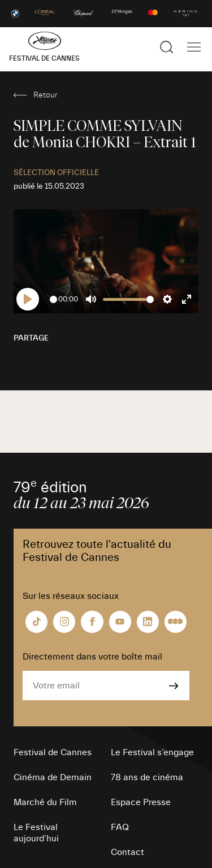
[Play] (28, 299)
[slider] (53, 299)
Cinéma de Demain (53, 777)
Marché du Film (45, 802)
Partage (31, 338)
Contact (127, 852)
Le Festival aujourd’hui (36, 833)
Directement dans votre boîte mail (92, 657)
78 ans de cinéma (147, 777)
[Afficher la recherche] (167, 47)
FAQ (120, 827)
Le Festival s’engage (152, 752)
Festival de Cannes (53, 752)
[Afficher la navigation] (194, 47)
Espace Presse (141, 802)
